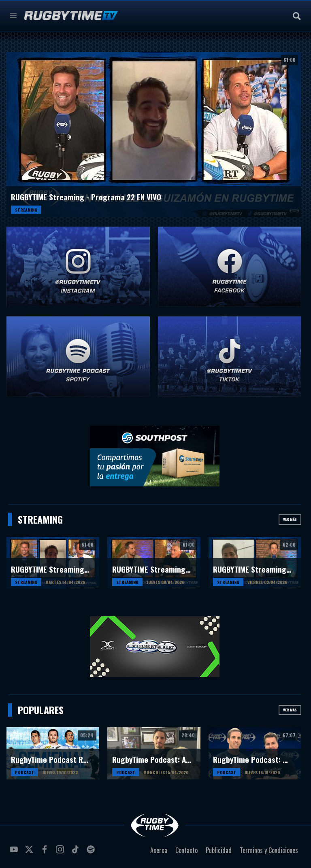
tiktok (77, 853)
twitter (30, 853)
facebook (46, 853)
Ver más (290, 519)
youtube (15, 853)
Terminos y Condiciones (269, 850)
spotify (92, 853)
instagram (61, 853)
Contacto (186, 850)
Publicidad (219, 850)
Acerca (159, 850)
